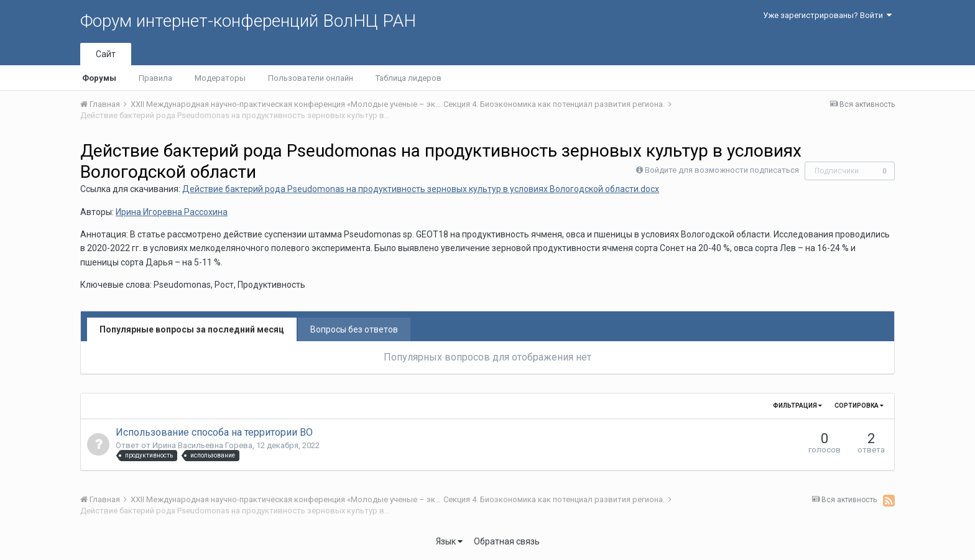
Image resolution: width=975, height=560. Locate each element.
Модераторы (220, 78)
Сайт (106, 54)
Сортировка (859, 406)
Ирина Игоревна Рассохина (172, 212)
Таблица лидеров (409, 78)
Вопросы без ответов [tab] (354, 329)
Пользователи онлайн (311, 78)
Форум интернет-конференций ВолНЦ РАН (248, 21)
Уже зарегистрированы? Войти (827, 15)
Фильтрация (797, 406)
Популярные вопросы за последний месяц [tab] (192, 329)
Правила (155, 78)
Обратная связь (507, 541)
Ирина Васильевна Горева (202, 445)
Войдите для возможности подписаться (722, 170)
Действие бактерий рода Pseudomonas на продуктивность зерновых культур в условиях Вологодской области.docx (421, 189)
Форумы (99, 78)
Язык (449, 541)
